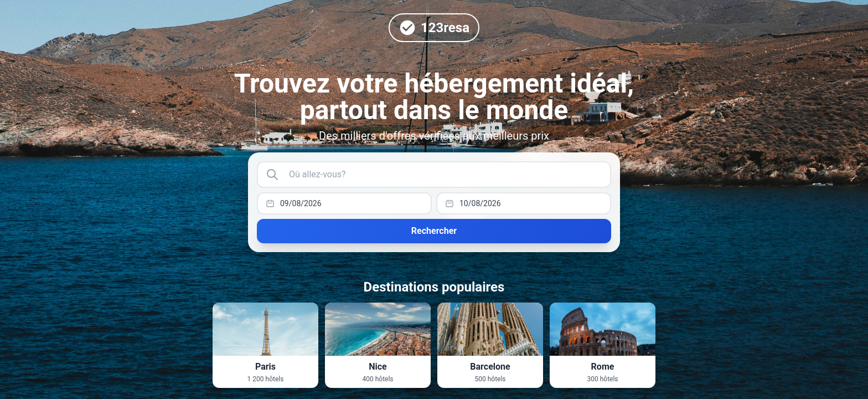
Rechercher (434, 231)
